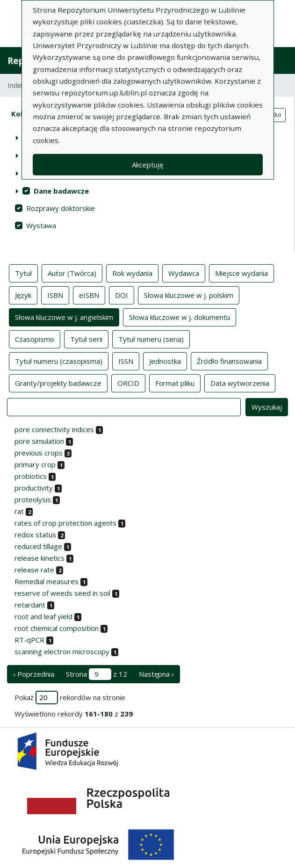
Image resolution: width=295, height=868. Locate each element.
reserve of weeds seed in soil (62, 593)
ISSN (126, 361)
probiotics (31, 476)
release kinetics (40, 558)
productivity (34, 488)
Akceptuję (147, 165)
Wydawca (184, 273)
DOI (122, 295)
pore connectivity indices (54, 429)
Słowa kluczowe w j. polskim (189, 295)
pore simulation (39, 441)
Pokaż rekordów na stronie (70, 698)
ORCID (128, 383)
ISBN (55, 295)
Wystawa (41, 225)
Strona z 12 (97, 674)
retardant (30, 605)
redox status (35, 535)
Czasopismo (35, 339)
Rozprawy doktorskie (61, 208)
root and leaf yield (43, 616)
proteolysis (33, 499)
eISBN (89, 295)
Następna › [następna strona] (156, 674)
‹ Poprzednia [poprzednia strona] (34, 674)
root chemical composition (57, 628)
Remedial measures (47, 581)
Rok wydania (132, 273)
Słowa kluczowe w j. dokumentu (180, 317)
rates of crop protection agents (65, 523)
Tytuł (23, 273)
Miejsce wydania (241, 273)
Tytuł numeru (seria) (151, 339)
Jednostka (165, 361)
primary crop (35, 464)
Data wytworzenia (240, 383)
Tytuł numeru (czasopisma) (59, 361)
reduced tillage (38, 546)
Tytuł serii (86, 339)
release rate (34, 570)
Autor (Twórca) (72, 273)
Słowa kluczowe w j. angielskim (64, 317)
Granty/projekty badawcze (58, 383)
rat (19, 511)
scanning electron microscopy (62, 651)
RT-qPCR (29, 640)
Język (23, 295)
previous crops (39, 453)
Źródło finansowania (229, 361)
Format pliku (175, 383)
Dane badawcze (61, 191)
